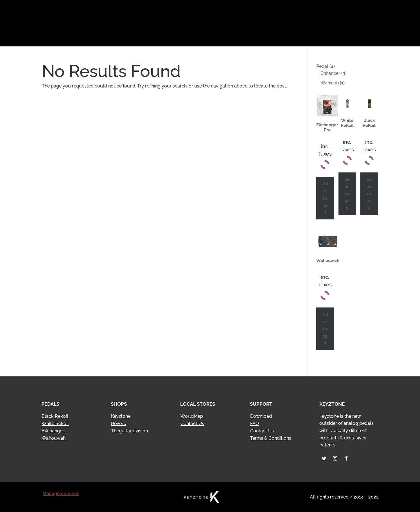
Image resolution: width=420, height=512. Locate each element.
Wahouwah (54, 438)
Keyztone (121, 416)
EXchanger (53, 431)
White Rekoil (55, 424)
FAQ (255, 424)
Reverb (119, 424)
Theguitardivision (129, 431)
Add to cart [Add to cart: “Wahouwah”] (325, 329)
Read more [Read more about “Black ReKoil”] (369, 194)
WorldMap (192, 416)
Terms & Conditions (271, 438)
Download (261, 416)
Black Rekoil (55, 416)
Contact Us (192, 424)
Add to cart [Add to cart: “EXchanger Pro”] (325, 198)
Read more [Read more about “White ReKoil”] (347, 194)
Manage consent (61, 494)
